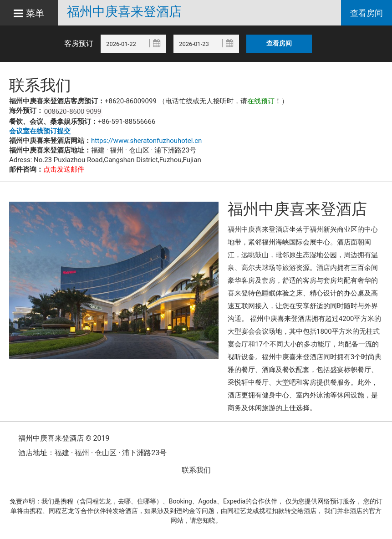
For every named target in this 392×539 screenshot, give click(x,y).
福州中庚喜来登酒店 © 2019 (64, 438)
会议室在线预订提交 (40, 131)
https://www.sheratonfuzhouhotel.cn (146, 141)
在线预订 (261, 101)
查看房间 (367, 13)
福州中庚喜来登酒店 (124, 12)
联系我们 (196, 470)
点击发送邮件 (64, 169)
